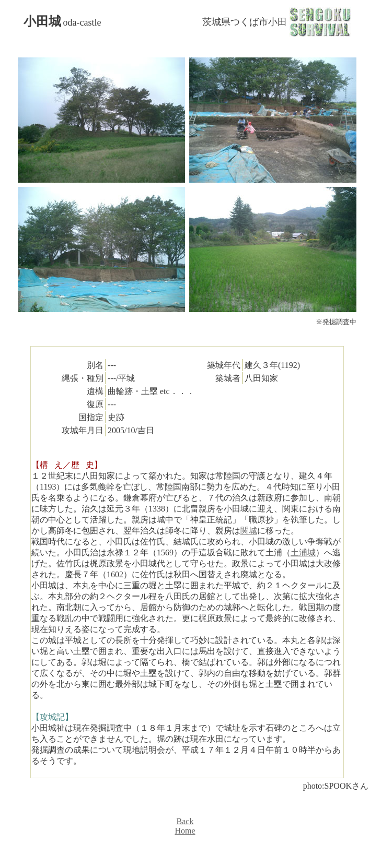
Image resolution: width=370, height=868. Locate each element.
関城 (249, 531)
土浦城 (303, 552)
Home (185, 831)
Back (185, 821)
